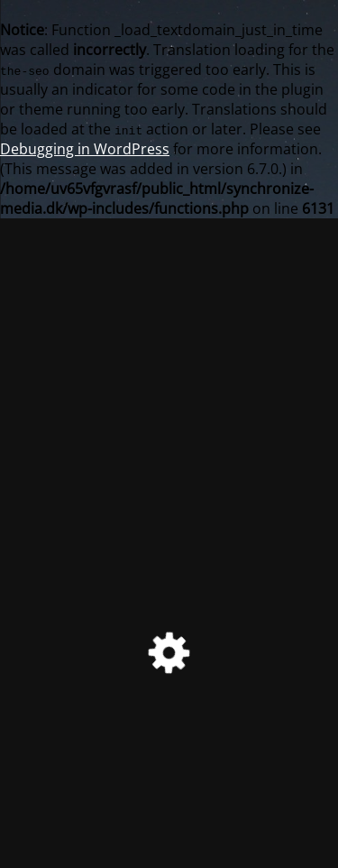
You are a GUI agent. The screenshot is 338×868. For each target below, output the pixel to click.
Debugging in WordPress (85, 149)
